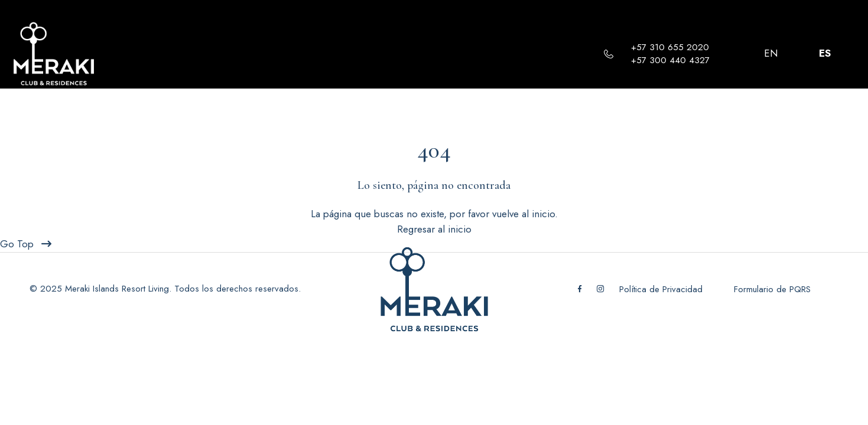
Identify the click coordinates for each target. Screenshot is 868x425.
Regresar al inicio (434, 229)
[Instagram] (601, 289)
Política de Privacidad (662, 289)
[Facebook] (580, 289)
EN (771, 53)
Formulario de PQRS (772, 289)
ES (825, 53)
